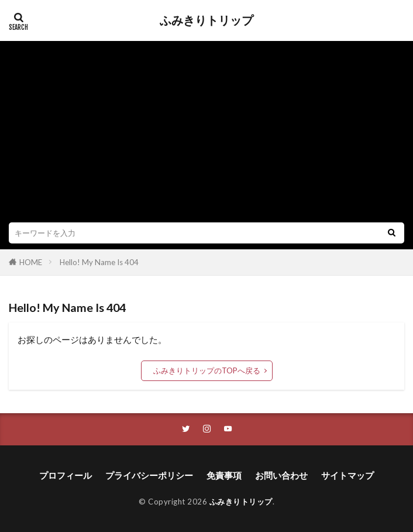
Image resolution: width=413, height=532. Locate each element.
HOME (31, 262)
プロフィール (66, 475)
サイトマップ (347, 475)
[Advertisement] (206, 135)
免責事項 (224, 475)
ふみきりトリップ (206, 20)
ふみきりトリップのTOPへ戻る (207, 370)
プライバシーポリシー (149, 475)
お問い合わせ (281, 475)
